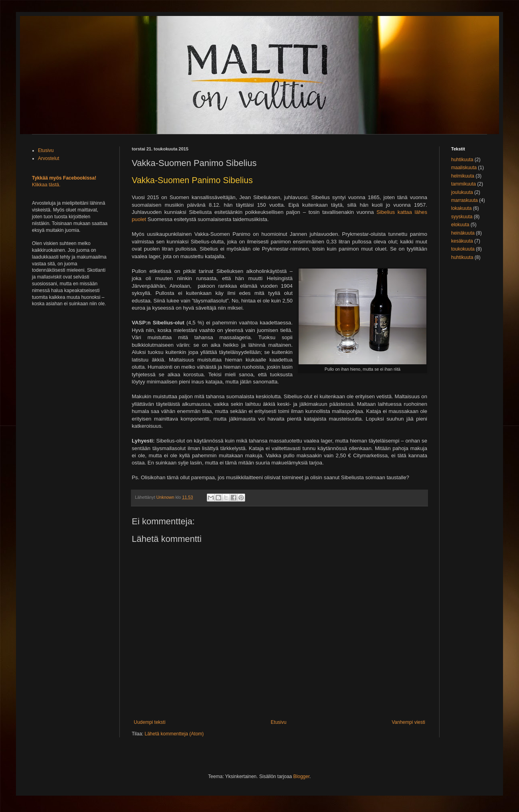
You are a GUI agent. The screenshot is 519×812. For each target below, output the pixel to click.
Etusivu (278, 722)
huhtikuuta (462, 160)
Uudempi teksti (150, 722)
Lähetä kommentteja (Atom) (174, 734)
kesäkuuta (462, 241)
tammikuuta (464, 184)
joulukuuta (462, 192)
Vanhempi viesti (408, 722)
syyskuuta (462, 217)
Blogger (302, 776)
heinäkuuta (463, 233)
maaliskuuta (464, 168)
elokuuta (460, 225)
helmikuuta (463, 176)
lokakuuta (461, 208)
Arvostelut (49, 158)
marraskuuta (465, 200)
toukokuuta (463, 249)
